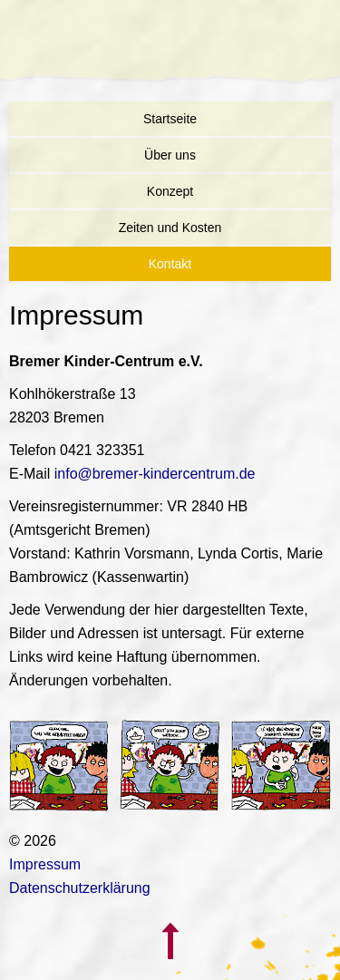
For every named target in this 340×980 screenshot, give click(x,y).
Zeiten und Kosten (170, 228)
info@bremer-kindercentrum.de (155, 474)
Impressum (45, 864)
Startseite (170, 119)
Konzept (170, 191)
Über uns (170, 155)
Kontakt (170, 264)
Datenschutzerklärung (80, 888)
